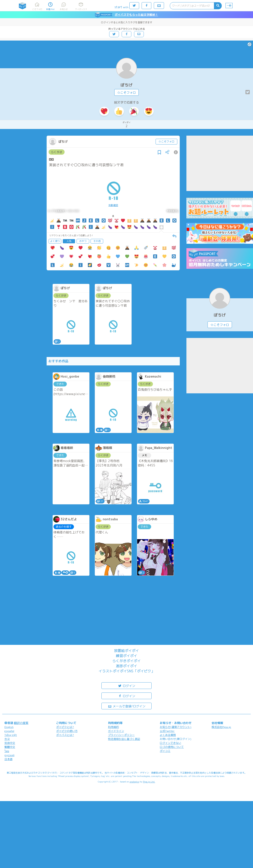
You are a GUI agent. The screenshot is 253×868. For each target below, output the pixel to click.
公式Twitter (167, 731)
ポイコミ (165, 751)
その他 (97, 241)
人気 (69, 241)
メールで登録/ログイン (127, 706)
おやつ (83, 241)
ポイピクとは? (65, 727)
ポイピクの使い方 (67, 731)
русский (9, 755)
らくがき (57, 152)
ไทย (7, 751)
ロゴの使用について (172, 747)
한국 (7, 739)
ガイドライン (116, 731)
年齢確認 (113, 205)
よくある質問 (168, 735)
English (9, 727)
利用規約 (113, 727)
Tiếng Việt (11, 735)
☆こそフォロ (126, 93)
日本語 (8, 759)
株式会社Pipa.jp (221, 727)
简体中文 (10, 743)
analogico (134, 782)
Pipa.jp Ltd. (149, 782)
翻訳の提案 (21, 723)
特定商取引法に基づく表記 (124, 739)
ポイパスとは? (65, 735)
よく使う (55, 241)
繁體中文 (10, 747)
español (9, 731)
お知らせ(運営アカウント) (176, 727)
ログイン (126, 686)
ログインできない (170, 743)
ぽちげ (126, 85)
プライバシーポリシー (121, 735)
